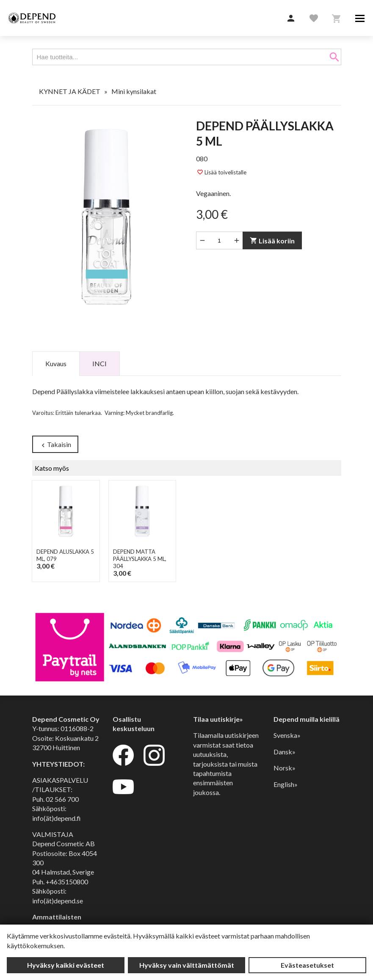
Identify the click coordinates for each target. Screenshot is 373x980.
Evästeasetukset (307, 965)
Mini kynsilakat (134, 91)
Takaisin (55, 445)
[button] (291, 19)
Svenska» (287, 735)
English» (286, 784)
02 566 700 (62, 799)
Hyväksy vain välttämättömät (187, 965)
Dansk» (285, 752)
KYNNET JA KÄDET (70, 91)
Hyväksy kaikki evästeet (66, 965)
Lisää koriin (272, 241)
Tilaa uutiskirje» (218, 719)
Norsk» (285, 768)
